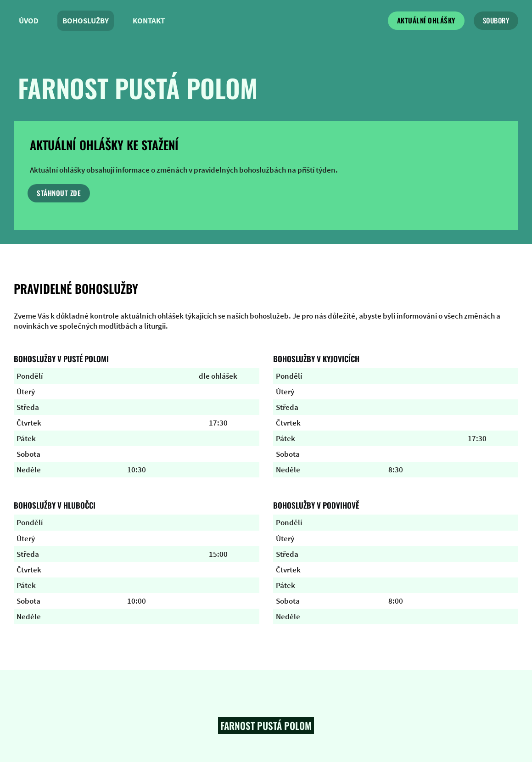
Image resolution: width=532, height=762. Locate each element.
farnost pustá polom (138, 88)
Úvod (29, 21)
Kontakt (149, 21)
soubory (496, 20)
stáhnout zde (59, 193)
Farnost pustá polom (266, 726)
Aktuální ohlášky (426, 20)
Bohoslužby (86, 21)
